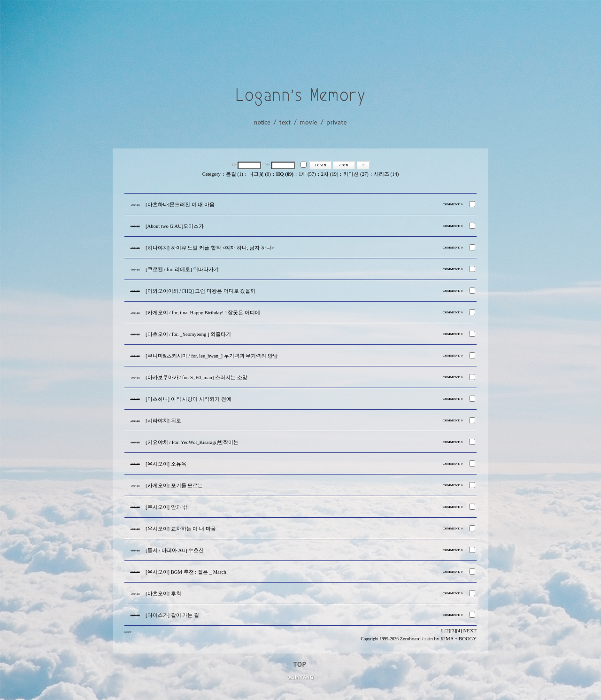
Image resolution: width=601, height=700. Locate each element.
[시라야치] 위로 (163, 421)
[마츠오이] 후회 (163, 594)
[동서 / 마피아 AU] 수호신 (175, 550)
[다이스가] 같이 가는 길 (172, 615)
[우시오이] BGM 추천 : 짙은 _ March (186, 572)
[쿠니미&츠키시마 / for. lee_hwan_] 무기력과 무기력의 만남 (212, 356)
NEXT (470, 631)
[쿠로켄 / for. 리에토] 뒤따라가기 (182, 269)
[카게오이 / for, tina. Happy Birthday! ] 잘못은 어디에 (203, 313)
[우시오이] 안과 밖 (166, 507)
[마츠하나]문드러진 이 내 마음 (180, 205)
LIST (128, 632)
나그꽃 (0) (260, 174)
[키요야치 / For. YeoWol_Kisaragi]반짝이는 (192, 442)
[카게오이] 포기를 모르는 (174, 486)
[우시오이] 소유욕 (166, 464)
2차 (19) (330, 174)
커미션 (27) (356, 174)
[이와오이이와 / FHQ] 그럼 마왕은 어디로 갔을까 (200, 291)
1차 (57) (307, 174)
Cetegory (212, 174)
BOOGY (468, 639)
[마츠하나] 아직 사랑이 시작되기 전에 (189, 399)
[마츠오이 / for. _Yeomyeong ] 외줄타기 (188, 334)
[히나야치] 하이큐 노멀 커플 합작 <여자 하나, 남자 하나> (210, 248)
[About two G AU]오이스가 (175, 226)
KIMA (447, 639)
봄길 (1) (235, 174)
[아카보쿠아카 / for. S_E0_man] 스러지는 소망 (196, 377)
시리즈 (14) (386, 174)
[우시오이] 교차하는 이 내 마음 (181, 529)
